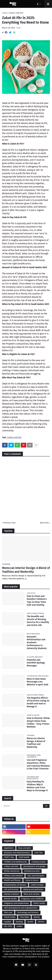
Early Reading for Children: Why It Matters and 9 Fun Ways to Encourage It (37, 786)
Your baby (24, 917)
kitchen (41, 922)
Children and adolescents (15, 862)
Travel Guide (10, 917)
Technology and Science (28, 913)
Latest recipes (37, 885)
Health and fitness (12, 880)
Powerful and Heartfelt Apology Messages (36, 663)
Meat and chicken (32, 894)
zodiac (20, 926)
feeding (19, 922)
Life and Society (11, 889)
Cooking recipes (39, 862)
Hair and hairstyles (36, 876)
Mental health (10, 899)
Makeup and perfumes (33, 889)
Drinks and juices (12, 871)
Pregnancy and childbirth (32, 899)
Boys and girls (25, 848)
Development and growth (34, 866)
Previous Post (9, 523)
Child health (24, 857)
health (30, 922)
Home (5, 13)
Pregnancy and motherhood (16, 903)
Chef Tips (39, 853)
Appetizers (9, 848)
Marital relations (12, 894)
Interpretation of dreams (15, 885)
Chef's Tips (9, 857)
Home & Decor (32, 880)
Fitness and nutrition (13, 876)
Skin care (8, 913)
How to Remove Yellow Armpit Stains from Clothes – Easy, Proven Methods (38, 722)
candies (8, 922)
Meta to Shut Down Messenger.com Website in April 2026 (38, 682)
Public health (39, 903)
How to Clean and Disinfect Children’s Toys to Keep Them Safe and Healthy (37, 600)
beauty (37, 917)
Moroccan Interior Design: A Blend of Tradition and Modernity (26, 570)
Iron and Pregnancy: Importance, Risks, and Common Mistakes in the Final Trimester (38, 764)
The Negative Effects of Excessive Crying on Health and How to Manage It (38, 702)
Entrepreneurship (32, 871)
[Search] (26, 806)
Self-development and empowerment (21, 908)
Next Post (44, 523)
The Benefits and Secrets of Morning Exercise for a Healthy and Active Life (38, 621)
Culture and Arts (16, 13)
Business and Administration (17, 853)
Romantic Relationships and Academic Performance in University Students (37, 642)
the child (8, 926)
